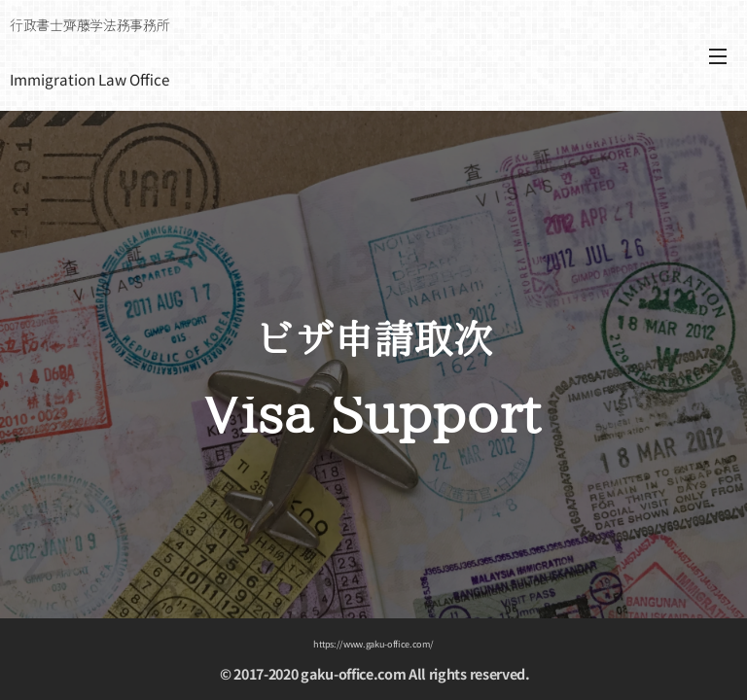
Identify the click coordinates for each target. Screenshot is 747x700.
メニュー (718, 56)
